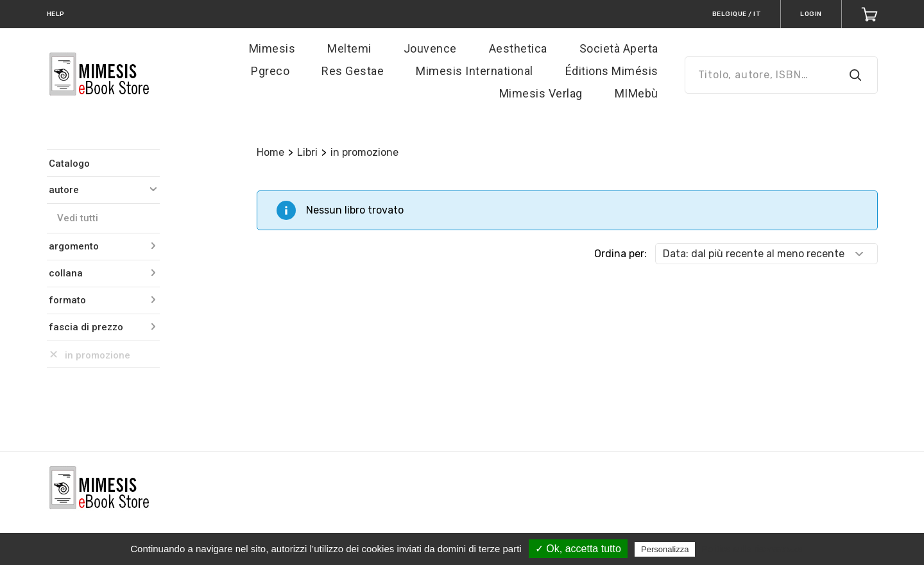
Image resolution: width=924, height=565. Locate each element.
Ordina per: (620, 254)
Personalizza (665, 549)
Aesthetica (518, 48)
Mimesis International (475, 71)
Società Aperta (619, 48)
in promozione (364, 152)
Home (270, 152)
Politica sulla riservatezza (752, 549)
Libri (307, 152)
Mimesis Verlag (541, 93)
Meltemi (349, 48)
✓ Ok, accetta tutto (578, 549)
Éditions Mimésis (612, 71)
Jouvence (430, 48)
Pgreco (270, 71)
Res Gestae (353, 71)
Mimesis (272, 48)
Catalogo (69, 164)
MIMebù (637, 93)
